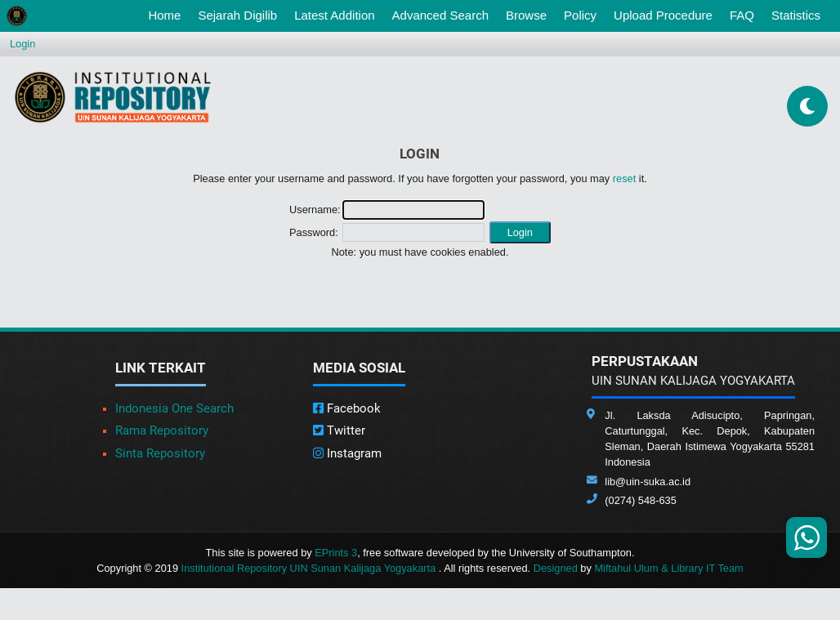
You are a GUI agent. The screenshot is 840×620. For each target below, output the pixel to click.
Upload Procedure (663, 15)
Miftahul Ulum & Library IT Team (668, 568)
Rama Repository (162, 430)
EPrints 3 (336, 553)
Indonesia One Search (174, 408)
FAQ (742, 15)
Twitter (339, 430)
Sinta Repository (160, 453)
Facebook (347, 408)
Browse (526, 15)
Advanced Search (440, 15)
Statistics (796, 15)
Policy (580, 15)
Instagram (347, 453)
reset (624, 178)
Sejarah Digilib (237, 15)
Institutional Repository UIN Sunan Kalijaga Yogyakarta (310, 568)
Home (168, 14)
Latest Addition (334, 15)
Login (22, 44)
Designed (556, 568)
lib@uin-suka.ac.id (648, 482)
